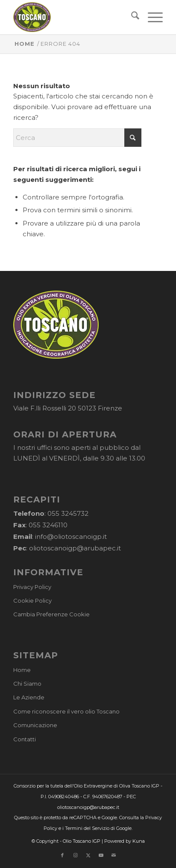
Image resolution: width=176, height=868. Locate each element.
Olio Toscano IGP (82, 841)
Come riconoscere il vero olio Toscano (66, 711)
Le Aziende (29, 697)
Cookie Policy (32, 600)
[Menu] (151, 17)
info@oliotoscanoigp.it (71, 537)
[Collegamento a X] (88, 855)
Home (22, 670)
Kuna (139, 841)
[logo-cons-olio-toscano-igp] (73, 17)
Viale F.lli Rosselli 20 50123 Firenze (68, 408)
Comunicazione (35, 725)
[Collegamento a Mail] (114, 855)
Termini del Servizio (87, 828)
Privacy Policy (32, 587)
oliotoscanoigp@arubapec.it (75, 548)
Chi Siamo (27, 684)
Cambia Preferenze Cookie (51, 614)
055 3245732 (68, 513)
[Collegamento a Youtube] (101, 855)
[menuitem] (131, 17)
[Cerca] (131, 17)
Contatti (25, 739)
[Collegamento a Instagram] (75, 855)
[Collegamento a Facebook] (62, 855)
